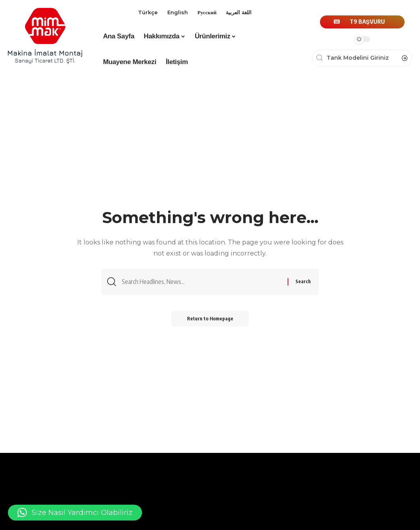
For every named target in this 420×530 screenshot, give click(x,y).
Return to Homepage (210, 319)
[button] (75, 513)
